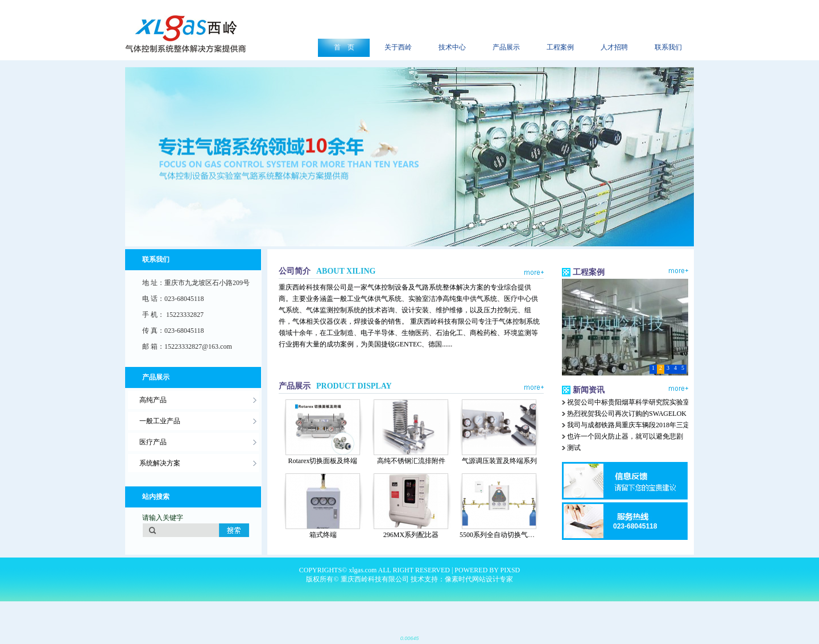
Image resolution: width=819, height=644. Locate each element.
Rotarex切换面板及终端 (323, 461)
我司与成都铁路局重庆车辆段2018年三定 (628, 425)
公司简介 (327, 271)
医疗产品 (153, 442)
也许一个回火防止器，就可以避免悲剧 (625, 436)
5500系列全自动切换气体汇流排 (507, 535)
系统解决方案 (160, 463)
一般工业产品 (160, 421)
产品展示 (335, 386)
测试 (574, 448)
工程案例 (589, 272)
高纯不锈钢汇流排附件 (411, 461)
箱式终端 (323, 535)
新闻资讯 (589, 390)
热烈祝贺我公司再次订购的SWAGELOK (627, 414)
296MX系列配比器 (411, 535)
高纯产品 (153, 400)
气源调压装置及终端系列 (499, 461)
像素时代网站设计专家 (479, 579)
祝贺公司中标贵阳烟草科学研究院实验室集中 (635, 402)
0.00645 (410, 638)
